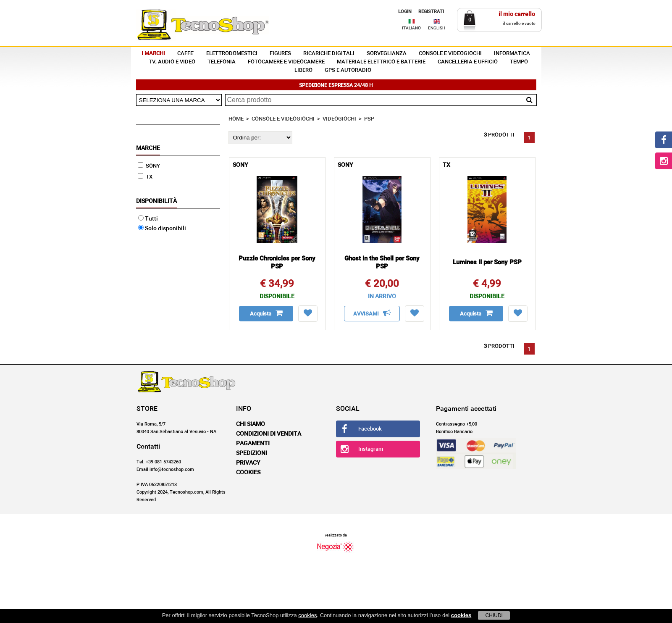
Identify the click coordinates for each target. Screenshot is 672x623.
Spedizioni (252, 453)
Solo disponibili (162, 229)
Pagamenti (253, 444)
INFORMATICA (512, 54)
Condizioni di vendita (269, 434)
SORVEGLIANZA (387, 54)
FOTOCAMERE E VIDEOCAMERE (286, 62)
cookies (307, 615)
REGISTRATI (431, 12)
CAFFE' (186, 54)
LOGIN (405, 12)
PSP (369, 119)
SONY (149, 166)
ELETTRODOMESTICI (232, 54)
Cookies (248, 473)
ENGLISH (437, 28)
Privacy (248, 463)
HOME (236, 119)
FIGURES (280, 54)
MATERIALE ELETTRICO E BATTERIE (381, 62)
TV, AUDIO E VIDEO (172, 62)
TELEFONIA (222, 62)
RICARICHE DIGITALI (329, 54)
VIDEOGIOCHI (339, 119)
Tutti (148, 219)
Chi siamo (251, 424)
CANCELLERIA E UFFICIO (468, 62)
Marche (148, 148)
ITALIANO (411, 28)
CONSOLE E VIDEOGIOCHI (450, 54)
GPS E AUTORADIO (348, 70)
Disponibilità (156, 201)
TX (145, 177)
